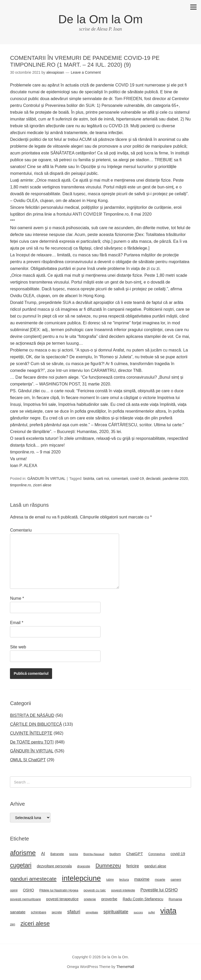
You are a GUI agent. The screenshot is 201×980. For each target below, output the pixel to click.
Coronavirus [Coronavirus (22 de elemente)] (157, 854)
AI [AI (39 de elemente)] (43, 854)
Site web (18, 647)
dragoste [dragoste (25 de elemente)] (84, 866)
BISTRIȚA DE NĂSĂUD (32, 715)
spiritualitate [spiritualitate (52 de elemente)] (116, 912)
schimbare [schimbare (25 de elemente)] (39, 912)
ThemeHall (125, 967)
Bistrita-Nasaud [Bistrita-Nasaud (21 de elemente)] (94, 854)
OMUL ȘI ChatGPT (28, 760)
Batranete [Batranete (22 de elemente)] (57, 854)
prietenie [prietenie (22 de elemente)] (90, 899)
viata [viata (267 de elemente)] (168, 911)
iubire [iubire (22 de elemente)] (110, 880)
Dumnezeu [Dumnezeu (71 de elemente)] (108, 866)
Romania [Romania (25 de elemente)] (175, 899)
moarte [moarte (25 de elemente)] (160, 880)
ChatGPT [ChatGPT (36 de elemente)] (135, 854)
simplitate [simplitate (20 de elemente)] (92, 912)
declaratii (153, 479)
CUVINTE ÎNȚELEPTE (31, 733)
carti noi (103, 479)
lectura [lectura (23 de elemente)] (124, 880)
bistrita (89, 479)
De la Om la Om (101, 19)
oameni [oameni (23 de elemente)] (176, 880)
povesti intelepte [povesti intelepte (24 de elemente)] (123, 890)
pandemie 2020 (175, 479)
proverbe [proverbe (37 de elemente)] (109, 899)
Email (17, 623)
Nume (17, 598)
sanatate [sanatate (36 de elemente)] (18, 912)
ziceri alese (42, 485)
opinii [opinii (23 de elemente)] (14, 890)
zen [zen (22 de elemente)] (12, 924)
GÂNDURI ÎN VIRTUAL (46, 479)
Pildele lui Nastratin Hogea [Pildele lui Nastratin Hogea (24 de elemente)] (59, 890)
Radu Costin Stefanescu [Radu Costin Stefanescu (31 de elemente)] (143, 899)
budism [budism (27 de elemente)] (115, 854)
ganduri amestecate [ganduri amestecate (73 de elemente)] (33, 879)
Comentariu (21, 530)
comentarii (119, 479)
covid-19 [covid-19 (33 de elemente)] (178, 854)
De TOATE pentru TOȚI (32, 742)
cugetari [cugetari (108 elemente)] (21, 865)
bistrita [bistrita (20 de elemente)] (74, 854)
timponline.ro (20, 485)
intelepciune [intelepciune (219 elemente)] (82, 878)
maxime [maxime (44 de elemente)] (142, 879)
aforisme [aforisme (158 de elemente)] (23, 853)
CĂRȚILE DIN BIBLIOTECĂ (36, 724)
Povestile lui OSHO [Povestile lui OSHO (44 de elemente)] (159, 890)
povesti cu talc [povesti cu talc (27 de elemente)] (95, 890)
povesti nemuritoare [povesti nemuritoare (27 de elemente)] (25, 899)
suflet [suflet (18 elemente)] (151, 912)
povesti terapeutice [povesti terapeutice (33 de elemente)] (63, 899)
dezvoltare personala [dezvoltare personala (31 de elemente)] (54, 866)
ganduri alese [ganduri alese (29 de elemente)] (155, 866)
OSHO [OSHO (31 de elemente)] (28, 890)
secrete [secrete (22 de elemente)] (57, 912)
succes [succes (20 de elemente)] (138, 912)
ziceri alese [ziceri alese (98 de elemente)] (35, 923)
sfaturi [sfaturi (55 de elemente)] (74, 912)
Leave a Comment (86, 72)
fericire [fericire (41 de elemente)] (133, 866)
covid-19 (137, 479)
